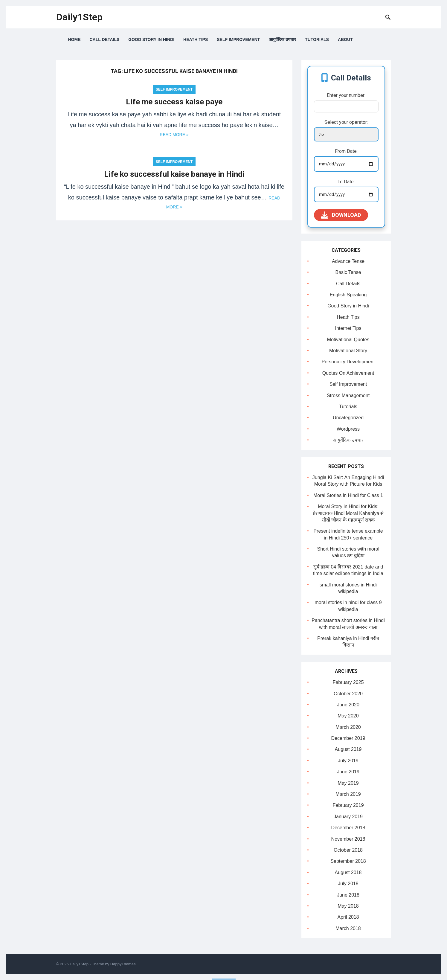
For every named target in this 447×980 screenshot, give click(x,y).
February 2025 (348, 682)
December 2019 (348, 738)
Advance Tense (348, 261)
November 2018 (348, 839)
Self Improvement (238, 39)
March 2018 (348, 928)
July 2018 (348, 884)
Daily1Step (79, 17)
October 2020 (348, 694)
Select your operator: (346, 122)
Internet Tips (348, 328)
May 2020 (348, 716)
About (345, 39)
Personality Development (348, 362)
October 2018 (348, 850)
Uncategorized (348, 418)
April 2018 (348, 917)
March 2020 (348, 727)
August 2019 (348, 749)
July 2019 (348, 761)
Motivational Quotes (348, 340)
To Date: (346, 182)
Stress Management (348, 395)
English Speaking (348, 295)
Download (341, 215)
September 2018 (348, 861)
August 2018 (348, 872)
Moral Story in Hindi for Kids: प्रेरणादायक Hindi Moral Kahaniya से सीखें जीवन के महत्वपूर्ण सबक (348, 513)
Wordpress (348, 429)
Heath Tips (196, 39)
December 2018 (348, 828)
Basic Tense (348, 272)
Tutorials (317, 39)
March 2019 (348, 794)
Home (74, 39)
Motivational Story (348, 351)
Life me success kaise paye (174, 102)
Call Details (105, 39)
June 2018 (348, 895)
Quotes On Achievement (348, 373)
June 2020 (348, 705)
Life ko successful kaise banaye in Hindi (174, 174)
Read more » (174, 135)
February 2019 (348, 805)
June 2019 (348, 772)
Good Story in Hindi (151, 39)
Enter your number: (346, 95)
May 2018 (348, 906)
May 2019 (348, 783)
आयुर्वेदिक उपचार (282, 39)
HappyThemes (123, 964)
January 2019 (348, 817)
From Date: (346, 151)
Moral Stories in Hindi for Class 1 (348, 495)
